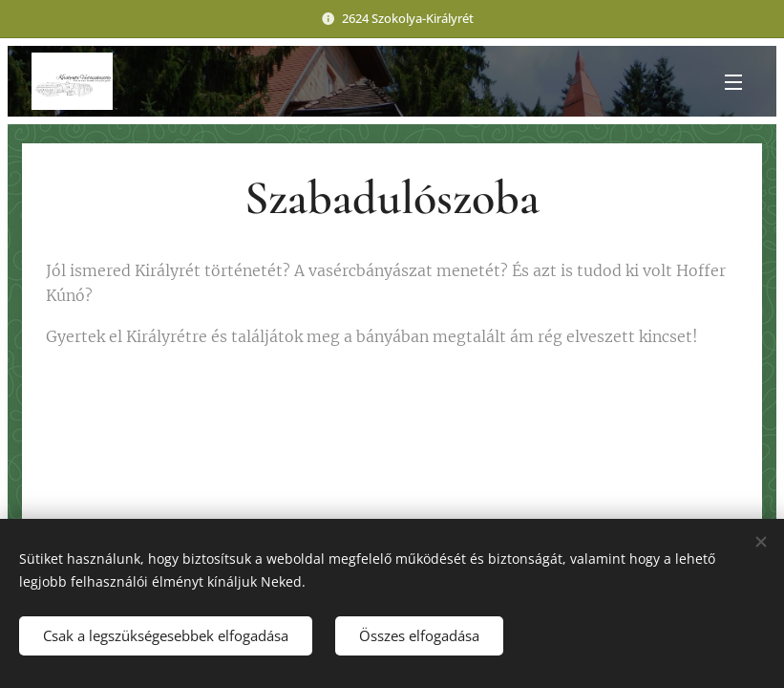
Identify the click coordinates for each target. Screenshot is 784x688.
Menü (733, 82)
